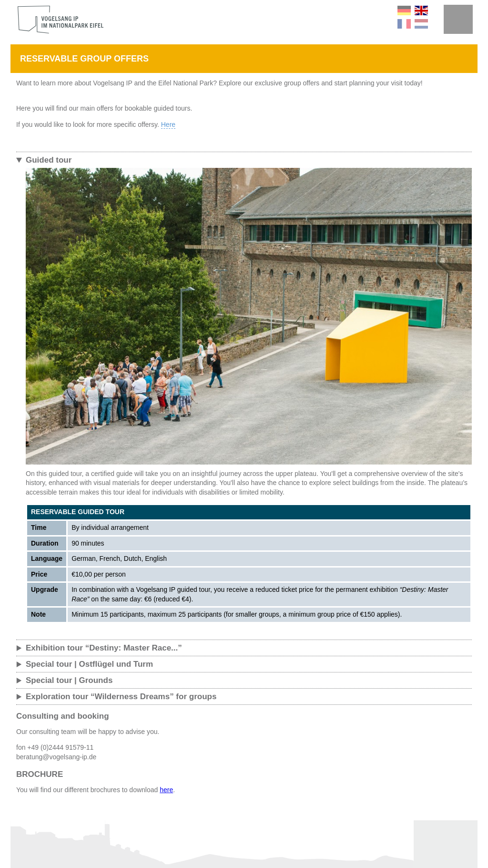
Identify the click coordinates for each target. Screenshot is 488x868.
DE (404, 10)
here (166, 790)
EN (421, 10)
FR (404, 24)
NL (421, 24)
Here (168, 124)
